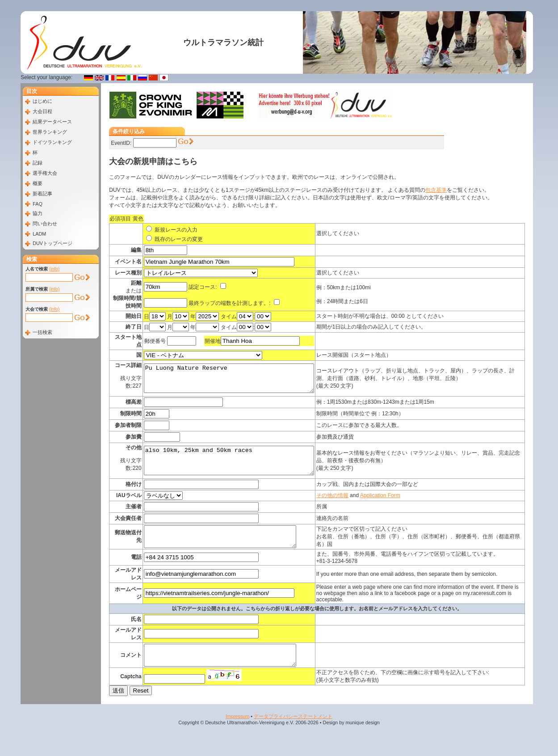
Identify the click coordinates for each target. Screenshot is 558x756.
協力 (38, 213)
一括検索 (42, 332)
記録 (38, 163)
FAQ (38, 204)
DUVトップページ (52, 243)
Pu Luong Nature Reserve (238, 379)
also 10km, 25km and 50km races (238, 463)
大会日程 (42, 111)
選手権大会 (45, 173)
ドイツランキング (52, 142)
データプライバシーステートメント (293, 727)
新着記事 (42, 194)
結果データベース (52, 122)
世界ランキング (50, 132)
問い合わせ (45, 224)
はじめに (42, 101)
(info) (54, 269)
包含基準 (436, 190)
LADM (39, 234)
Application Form (399, 498)
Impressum (237, 727)
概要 (38, 183)
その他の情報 (351, 498)
